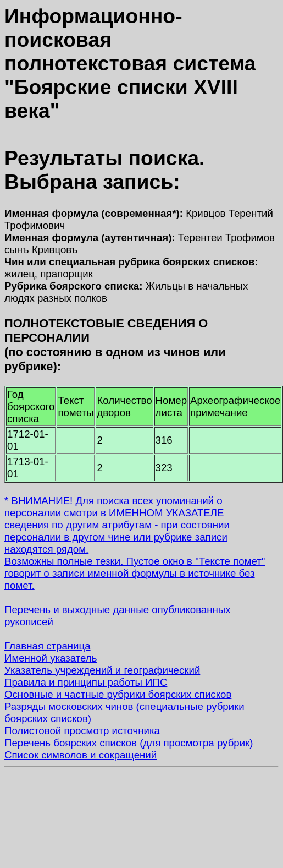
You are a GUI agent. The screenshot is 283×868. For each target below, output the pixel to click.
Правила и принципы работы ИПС (86, 682)
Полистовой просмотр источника (82, 731)
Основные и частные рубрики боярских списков (118, 694)
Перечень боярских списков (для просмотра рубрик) (129, 743)
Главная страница (48, 646)
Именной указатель (51, 658)
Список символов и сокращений (81, 755)
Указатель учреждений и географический (102, 670)
